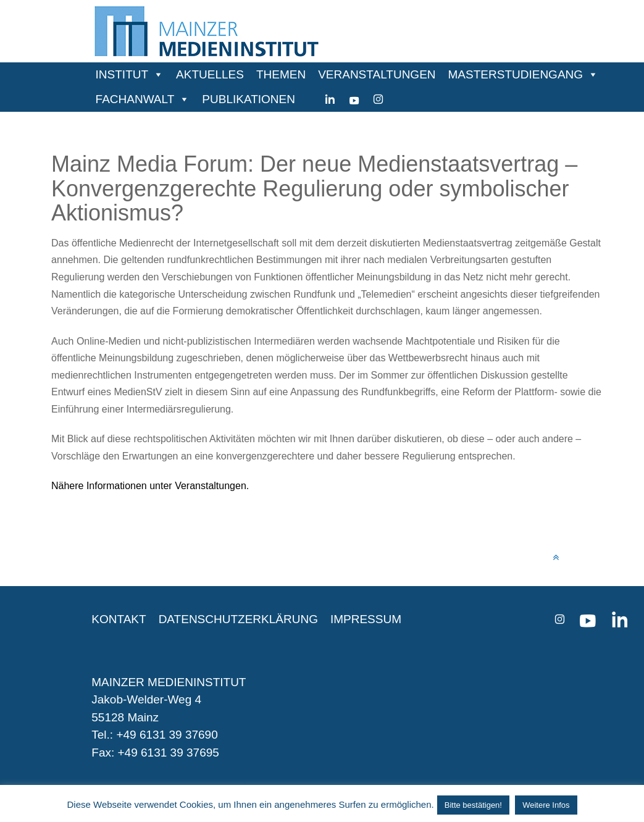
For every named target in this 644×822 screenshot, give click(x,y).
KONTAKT (119, 619)
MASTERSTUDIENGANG (516, 74)
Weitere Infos (546, 805)
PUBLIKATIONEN (249, 99)
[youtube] (354, 99)
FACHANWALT (135, 99)
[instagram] (378, 99)
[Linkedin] (330, 99)
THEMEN (281, 74)
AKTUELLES (210, 74)
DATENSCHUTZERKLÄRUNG (238, 619)
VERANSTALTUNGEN (377, 74)
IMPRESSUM (366, 619)
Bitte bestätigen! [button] (473, 805)
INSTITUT (122, 74)
